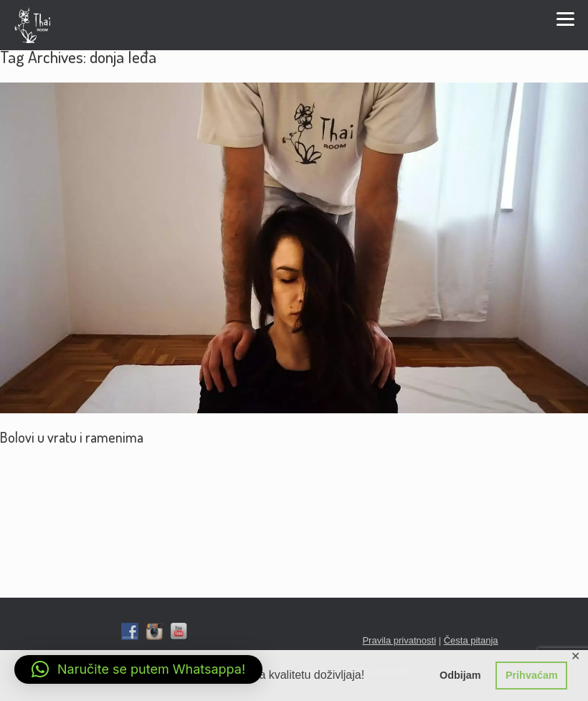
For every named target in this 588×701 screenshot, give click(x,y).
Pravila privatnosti (399, 640)
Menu (565, 19)
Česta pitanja (471, 640)
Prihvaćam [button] (532, 675)
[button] (138, 669)
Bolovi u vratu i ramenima (72, 437)
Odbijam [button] (460, 675)
